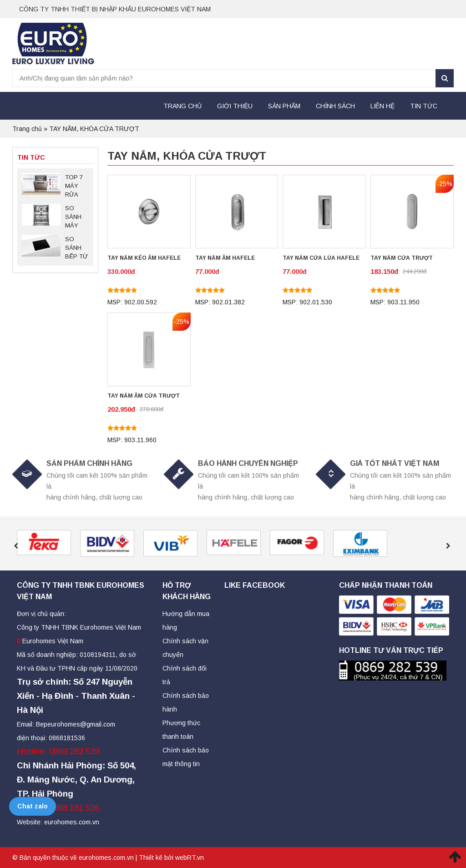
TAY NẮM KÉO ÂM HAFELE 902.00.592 (144, 259)
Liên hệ (382, 106)
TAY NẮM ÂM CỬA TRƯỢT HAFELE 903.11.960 (144, 397)
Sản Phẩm (284, 106)
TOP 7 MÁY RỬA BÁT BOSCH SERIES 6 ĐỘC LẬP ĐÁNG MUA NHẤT (76, 187)
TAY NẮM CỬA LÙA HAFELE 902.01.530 (321, 259)
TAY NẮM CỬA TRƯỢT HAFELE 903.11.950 (402, 259)
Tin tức (424, 106)
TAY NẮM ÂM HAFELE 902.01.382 (225, 259)
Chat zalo (33, 806)
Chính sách (335, 106)
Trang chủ (182, 106)
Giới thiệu (235, 106)
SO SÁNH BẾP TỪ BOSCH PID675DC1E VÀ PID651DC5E (76, 248)
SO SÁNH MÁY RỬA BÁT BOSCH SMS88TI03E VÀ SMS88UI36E (77, 217)
